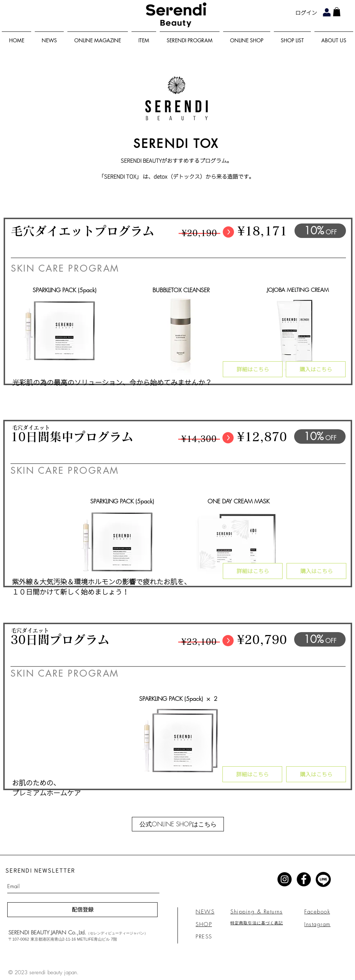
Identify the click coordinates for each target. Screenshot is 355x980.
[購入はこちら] (316, 369)
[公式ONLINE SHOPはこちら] (178, 824)
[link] (337, 12)
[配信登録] (82, 910)
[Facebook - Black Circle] (304, 879)
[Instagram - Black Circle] (285, 879)
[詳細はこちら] (253, 369)
